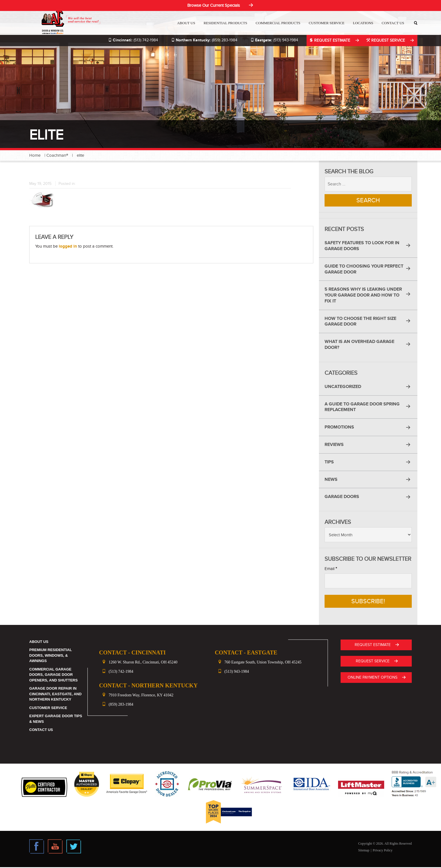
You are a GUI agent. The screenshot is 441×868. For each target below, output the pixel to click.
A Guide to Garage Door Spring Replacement (362, 408)
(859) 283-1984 (202, 40)
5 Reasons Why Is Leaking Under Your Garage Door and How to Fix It (363, 296)
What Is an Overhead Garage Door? (359, 345)
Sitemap (364, 851)
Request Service (386, 40)
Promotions (339, 428)
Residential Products (226, 23)
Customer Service (327, 23)
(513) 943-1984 (272, 40)
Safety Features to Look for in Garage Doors (362, 247)
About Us (186, 23)
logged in (68, 246)
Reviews (334, 445)
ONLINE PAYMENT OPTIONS (373, 678)
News (331, 480)
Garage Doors (342, 497)
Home (35, 155)
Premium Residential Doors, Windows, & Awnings (50, 656)
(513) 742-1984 (131, 40)
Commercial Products (278, 23)
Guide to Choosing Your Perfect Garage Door (364, 270)
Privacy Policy (382, 851)
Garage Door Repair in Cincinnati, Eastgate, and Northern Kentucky (55, 695)
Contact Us (393, 23)
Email (331, 569)
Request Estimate (329, 40)
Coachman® (57, 155)
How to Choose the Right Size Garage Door (360, 322)
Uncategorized (343, 387)
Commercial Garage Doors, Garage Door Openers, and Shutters (53, 676)
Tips (329, 463)
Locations (363, 23)
